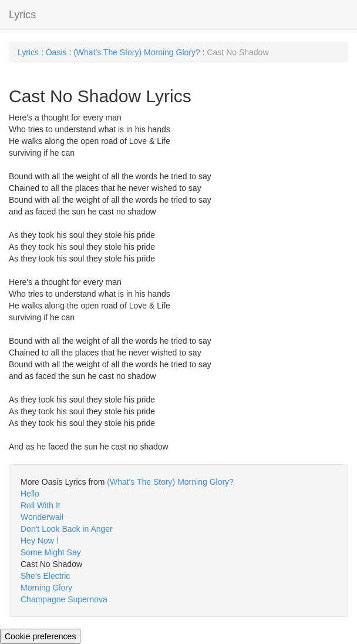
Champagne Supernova (64, 599)
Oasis (56, 52)
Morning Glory (46, 588)
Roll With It (41, 505)
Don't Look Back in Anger (67, 529)
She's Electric (45, 576)
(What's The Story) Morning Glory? (138, 52)
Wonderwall (42, 517)
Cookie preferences (40, 636)
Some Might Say (51, 552)
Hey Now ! (40, 541)
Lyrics (22, 15)
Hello (30, 494)
